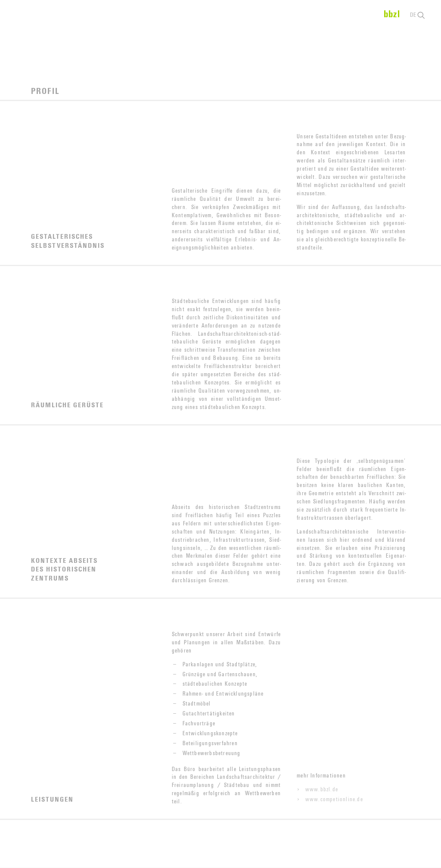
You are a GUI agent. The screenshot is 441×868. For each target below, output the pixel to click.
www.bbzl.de (322, 790)
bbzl (392, 14)
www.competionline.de (334, 800)
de (413, 15)
